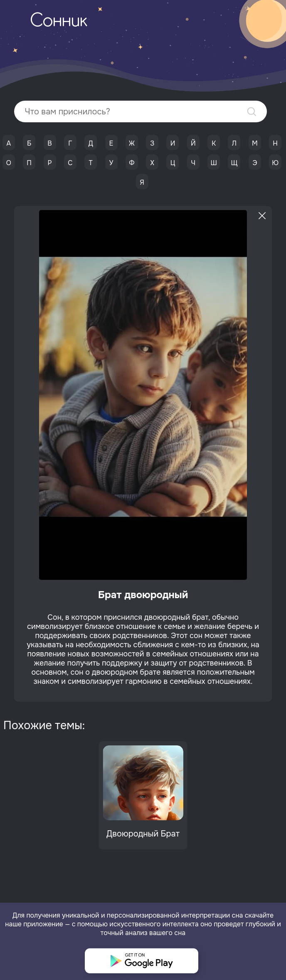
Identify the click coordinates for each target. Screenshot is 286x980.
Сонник (59, 22)
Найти (252, 112)
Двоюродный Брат (143, 834)
